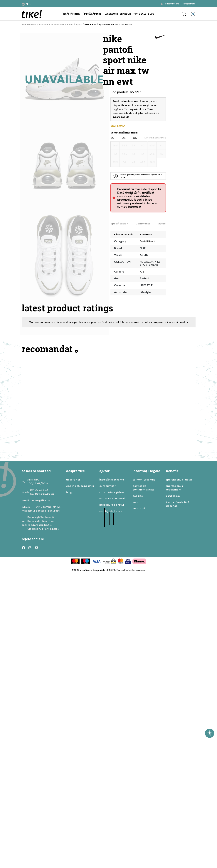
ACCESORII (112, 14)
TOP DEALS (140, 14)
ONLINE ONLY (118, 126)
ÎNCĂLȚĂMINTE (71, 14)
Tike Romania (29, 24)
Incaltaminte (58, 24)
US (124, 138)
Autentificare (172, 4)
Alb (142, 272)
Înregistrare (189, 4)
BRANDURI (126, 14)
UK (135, 138)
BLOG (151, 14)
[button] (27, 4)
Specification (119, 224)
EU (112, 138)
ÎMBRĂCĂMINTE (92, 14)
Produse (44, 24)
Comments (143, 224)
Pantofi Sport (74, 24)
